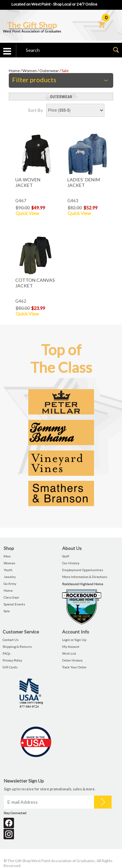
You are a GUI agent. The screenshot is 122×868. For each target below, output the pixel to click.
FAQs (7, 653)
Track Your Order (74, 667)
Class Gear (11, 597)
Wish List (69, 653)
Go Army (10, 584)
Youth (8, 570)
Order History (72, 660)
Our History (71, 563)
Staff (66, 556)
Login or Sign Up (74, 640)
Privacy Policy (12, 660)
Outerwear (49, 71)
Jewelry (10, 577)
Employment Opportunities (83, 570)
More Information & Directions (85, 577)
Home (14, 71)
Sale (65, 71)
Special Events (14, 604)
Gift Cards (10, 667)
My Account (71, 647)
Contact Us (11, 640)
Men (7, 556)
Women (30, 71)
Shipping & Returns (17, 647)
